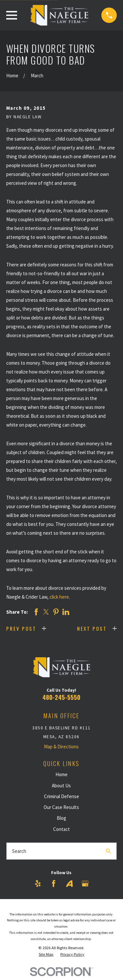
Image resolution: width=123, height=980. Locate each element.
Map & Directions (61, 747)
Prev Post (21, 628)
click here (59, 597)
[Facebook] (54, 884)
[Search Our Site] (108, 851)
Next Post (92, 628)
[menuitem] (46, 954)
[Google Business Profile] (85, 884)
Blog (61, 818)
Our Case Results (61, 807)
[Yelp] (38, 884)
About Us (61, 786)
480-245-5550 (61, 697)
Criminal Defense (61, 796)
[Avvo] (69, 884)
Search (19, 851)
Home (61, 774)
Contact (61, 829)
